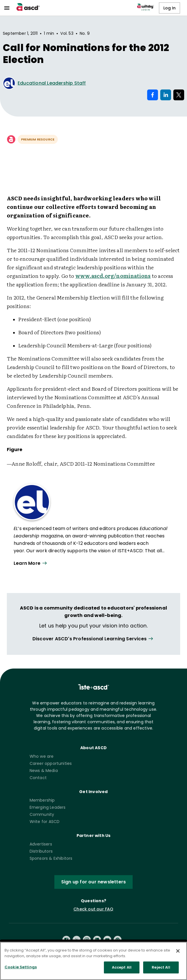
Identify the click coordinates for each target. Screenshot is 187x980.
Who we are (42, 756)
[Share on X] (179, 95)
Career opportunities (51, 763)
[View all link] (93, 639)
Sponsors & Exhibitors (51, 858)
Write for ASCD (45, 822)
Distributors (41, 851)
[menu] (7, 8)
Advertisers (41, 844)
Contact (38, 778)
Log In (169, 8)
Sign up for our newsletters (93, 882)
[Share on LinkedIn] (166, 95)
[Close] (178, 953)
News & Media (44, 771)
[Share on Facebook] (153, 95)
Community (42, 814)
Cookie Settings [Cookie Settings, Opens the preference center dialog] (21, 970)
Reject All (161, 970)
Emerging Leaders (48, 807)
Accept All (122, 970)
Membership (42, 800)
